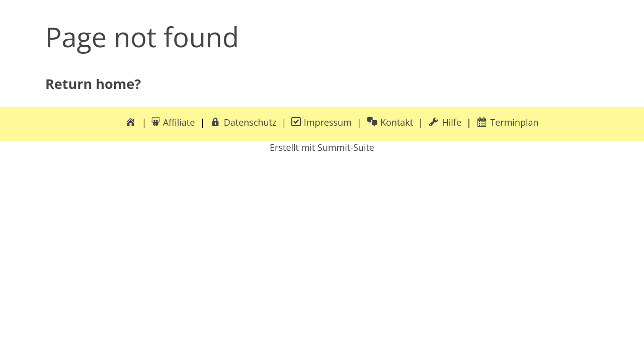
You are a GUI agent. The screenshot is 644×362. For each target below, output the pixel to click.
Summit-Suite (346, 147)
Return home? (93, 84)
